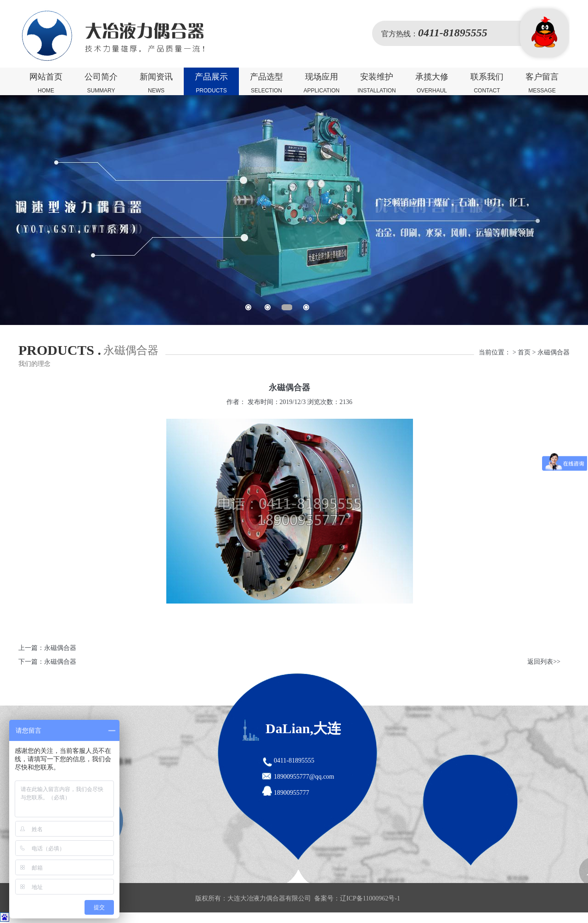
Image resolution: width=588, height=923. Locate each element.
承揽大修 (432, 84)
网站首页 (46, 84)
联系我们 (487, 84)
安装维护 (377, 84)
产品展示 (211, 84)
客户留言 (542, 84)
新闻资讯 (156, 84)
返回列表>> (544, 662)
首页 (524, 352)
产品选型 (266, 84)
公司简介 (101, 84)
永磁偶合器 (60, 648)
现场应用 (322, 84)
